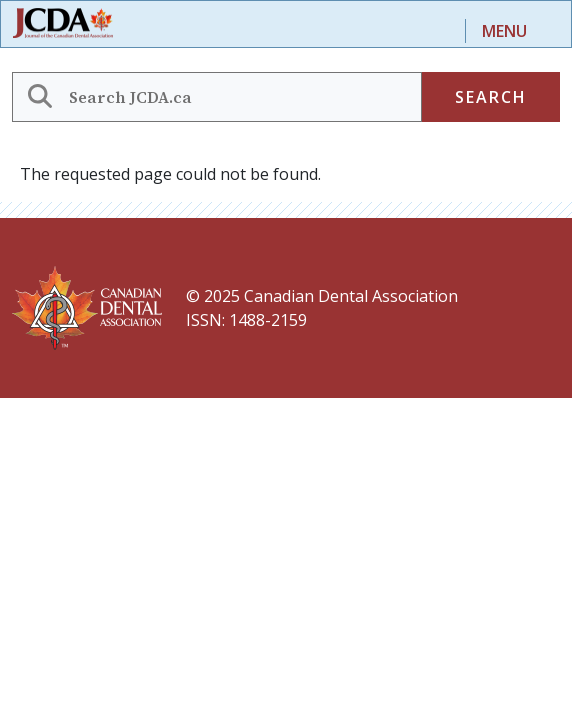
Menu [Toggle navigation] (504, 31)
